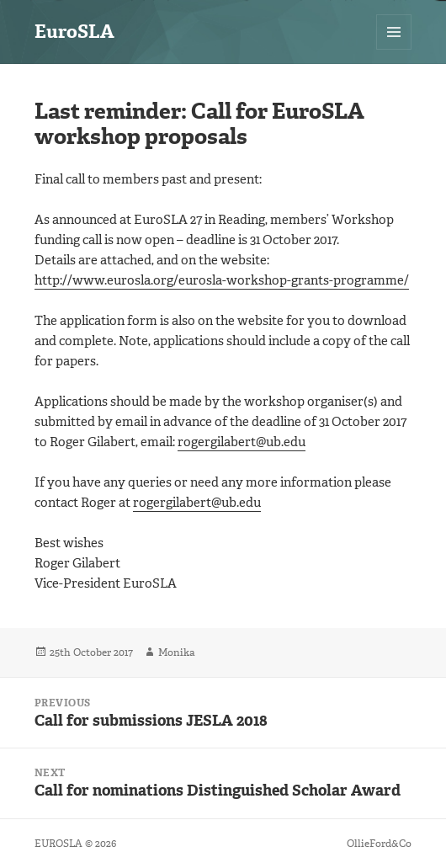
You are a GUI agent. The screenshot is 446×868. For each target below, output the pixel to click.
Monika (176, 652)
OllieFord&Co (379, 844)
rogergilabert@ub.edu (242, 442)
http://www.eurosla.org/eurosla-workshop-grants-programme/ (222, 280)
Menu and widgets (394, 49)
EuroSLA (74, 32)
